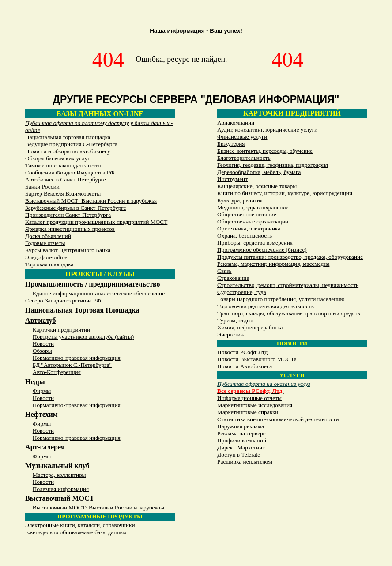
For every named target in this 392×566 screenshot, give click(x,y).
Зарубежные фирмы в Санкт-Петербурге (75, 208)
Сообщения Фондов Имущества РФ (70, 172)
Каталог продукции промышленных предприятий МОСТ (96, 222)
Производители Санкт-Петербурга (68, 215)
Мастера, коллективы (59, 475)
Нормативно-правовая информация (77, 358)
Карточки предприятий (61, 330)
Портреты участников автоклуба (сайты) (83, 337)
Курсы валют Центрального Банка (68, 250)
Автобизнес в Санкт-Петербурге (66, 179)
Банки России (42, 187)
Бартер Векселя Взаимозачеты (63, 194)
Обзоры (42, 351)
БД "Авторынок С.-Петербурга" (72, 365)
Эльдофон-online (46, 257)
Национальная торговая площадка (68, 137)
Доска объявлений (48, 236)
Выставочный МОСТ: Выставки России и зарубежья (91, 201)
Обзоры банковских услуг (58, 158)
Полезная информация (61, 489)
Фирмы (42, 391)
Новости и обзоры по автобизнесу (68, 151)
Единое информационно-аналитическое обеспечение (99, 293)
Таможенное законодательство (63, 165)
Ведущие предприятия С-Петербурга (71, 144)
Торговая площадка (49, 264)
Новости (43, 344)
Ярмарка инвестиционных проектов (70, 229)
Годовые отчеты (45, 243)
